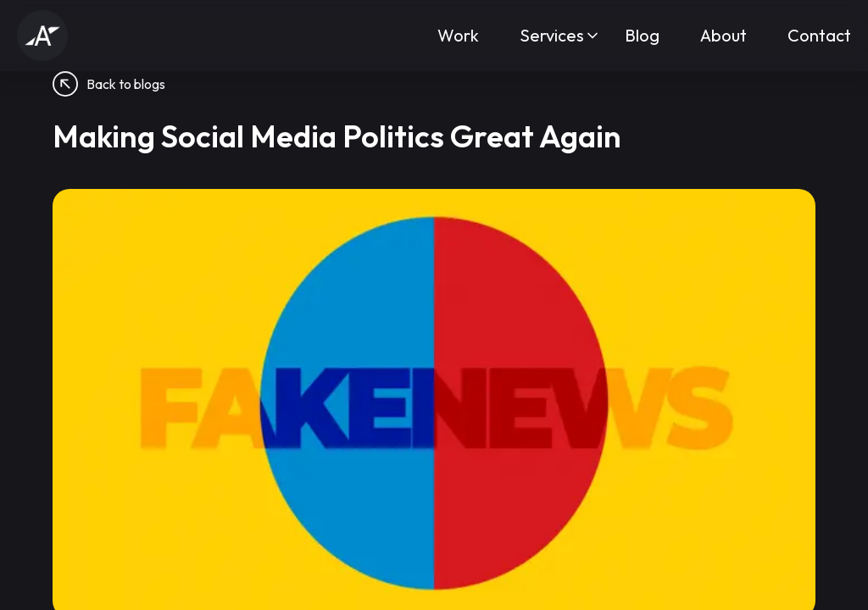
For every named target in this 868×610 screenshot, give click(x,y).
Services (552, 35)
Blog (642, 35)
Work (458, 35)
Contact (819, 35)
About (723, 35)
